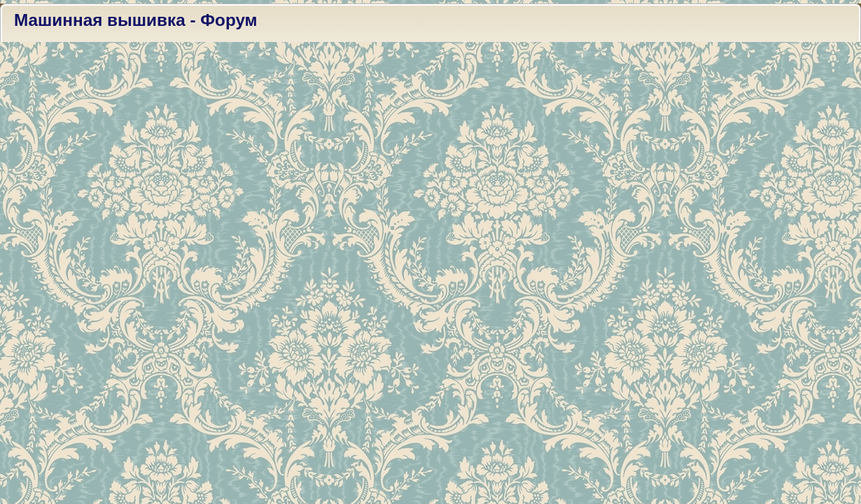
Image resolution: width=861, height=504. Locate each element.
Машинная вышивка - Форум (136, 20)
